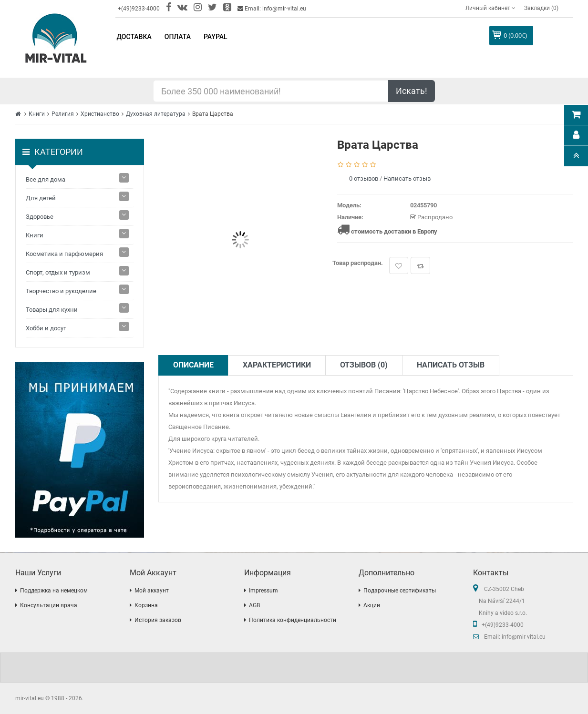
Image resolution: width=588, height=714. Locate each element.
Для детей (41, 198)
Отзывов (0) (364, 365)
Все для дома (46, 179)
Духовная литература (156, 114)
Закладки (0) (541, 8)
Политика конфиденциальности (293, 620)
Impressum (263, 591)
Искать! (412, 91)
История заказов (158, 620)
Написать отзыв (407, 178)
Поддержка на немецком (54, 591)
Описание (193, 365)
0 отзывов (364, 178)
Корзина (146, 605)
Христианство (100, 114)
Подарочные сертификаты (400, 591)
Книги (37, 114)
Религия (63, 114)
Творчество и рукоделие (61, 291)
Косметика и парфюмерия (64, 254)
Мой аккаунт (152, 591)
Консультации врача (49, 605)
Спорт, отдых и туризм (58, 272)
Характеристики (277, 365)
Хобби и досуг (46, 328)
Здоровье (40, 217)
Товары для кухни (52, 310)
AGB (254, 605)
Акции (372, 605)
